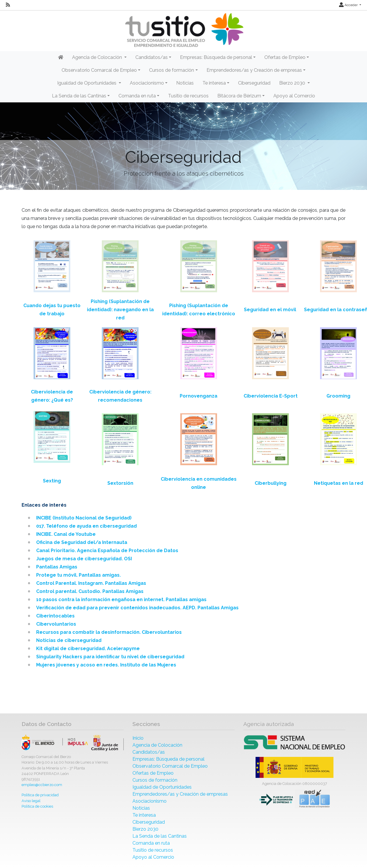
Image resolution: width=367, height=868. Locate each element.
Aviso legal (31, 801)
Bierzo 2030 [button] (293, 83)
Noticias (185, 83)
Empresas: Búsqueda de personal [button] (216, 57)
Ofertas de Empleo (153, 773)
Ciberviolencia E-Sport (271, 396)
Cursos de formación (155, 780)
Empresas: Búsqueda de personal (168, 759)
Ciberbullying (271, 483)
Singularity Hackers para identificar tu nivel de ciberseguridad (110, 657)
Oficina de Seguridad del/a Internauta (82, 542)
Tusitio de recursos (188, 96)
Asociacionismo (150, 801)
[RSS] (8, 5)
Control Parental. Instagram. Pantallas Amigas (91, 583)
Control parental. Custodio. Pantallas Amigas (90, 591)
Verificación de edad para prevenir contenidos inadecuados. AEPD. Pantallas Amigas (137, 608)
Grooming (338, 396)
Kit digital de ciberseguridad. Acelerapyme (88, 649)
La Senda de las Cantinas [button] (79, 96)
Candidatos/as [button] (152, 57)
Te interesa (144, 815)
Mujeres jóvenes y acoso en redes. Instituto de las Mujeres (106, 665)
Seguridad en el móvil (270, 310)
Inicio (138, 738)
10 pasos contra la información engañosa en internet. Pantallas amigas (121, 600)
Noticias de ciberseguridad (69, 640)
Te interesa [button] (214, 83)
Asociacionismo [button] (147, 83)
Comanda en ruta (151, 843)
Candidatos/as (149, 752)
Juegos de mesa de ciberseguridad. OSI (84, 559)
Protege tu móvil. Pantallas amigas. (78, 575)
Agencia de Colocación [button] (98, 57)
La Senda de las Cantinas (160, 836)
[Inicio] (183, 30)
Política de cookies (37, 806)
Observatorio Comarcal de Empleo (170, 766)
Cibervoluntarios (56, 624)
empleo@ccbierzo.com (42, 785)
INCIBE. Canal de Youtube (66, 534)
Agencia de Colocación (157, 745)
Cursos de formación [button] (172, 70)
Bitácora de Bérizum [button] (239, 96)
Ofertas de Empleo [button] (285, 57)
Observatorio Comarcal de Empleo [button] (99, 70)
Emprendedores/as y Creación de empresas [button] (254, 70)
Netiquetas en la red (339, 483)
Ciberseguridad (254, 83)
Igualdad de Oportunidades (162, 787)
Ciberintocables (55, 616)
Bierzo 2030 (145, 829)
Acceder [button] (349, 5)
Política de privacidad (40, 795)
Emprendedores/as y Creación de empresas (180, 794)
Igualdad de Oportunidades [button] (87, 83)
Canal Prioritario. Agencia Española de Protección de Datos (107, 551)
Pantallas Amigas (57, 567)
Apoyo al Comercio (294, 96)
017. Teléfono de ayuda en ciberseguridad (86, 526)
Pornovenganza (199, 396)
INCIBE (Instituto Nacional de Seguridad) (84, 518)
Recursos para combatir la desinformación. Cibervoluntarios (109, 632)
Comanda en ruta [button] (137, 96)
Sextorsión (120, 483)
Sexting (52, 481)
